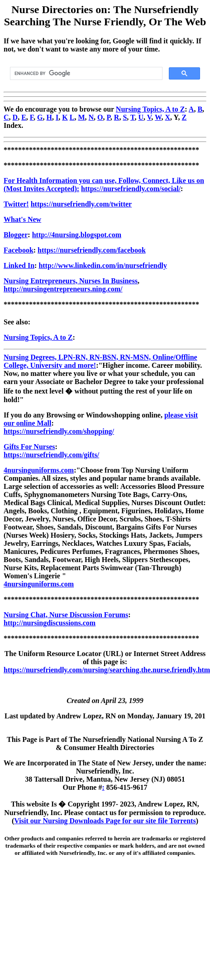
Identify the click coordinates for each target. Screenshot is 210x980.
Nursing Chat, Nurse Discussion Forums (66, 615)
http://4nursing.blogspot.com (77, 235)
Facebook (19, 250)
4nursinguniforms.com (39, 470)
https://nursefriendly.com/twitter (81, 204)
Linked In (19, 265)
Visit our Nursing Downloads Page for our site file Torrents (105, 821)
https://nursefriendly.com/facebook (92, 250)
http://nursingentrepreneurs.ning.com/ (63, 289)
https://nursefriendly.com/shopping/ (59, 431)
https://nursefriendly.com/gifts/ (51, 455)
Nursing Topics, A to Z (150, 109)
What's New (22, 219)
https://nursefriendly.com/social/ (131, 189)
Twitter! (16, 204)
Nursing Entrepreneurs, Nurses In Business (71, 281)
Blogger (16, 235)
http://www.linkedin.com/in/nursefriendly (103, 265)
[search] (85, 74)
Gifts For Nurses (29, 447)
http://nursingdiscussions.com (50, 623)
